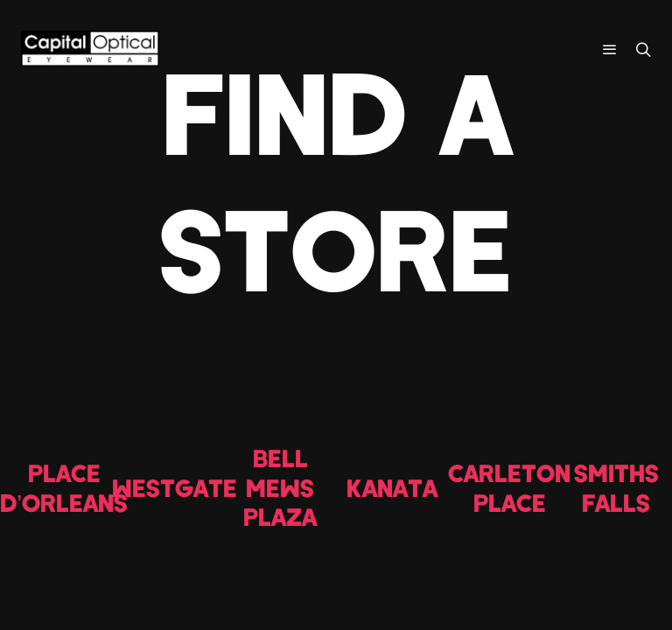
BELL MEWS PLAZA (280, 487)
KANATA (392, 487)
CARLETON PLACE (509, 487)
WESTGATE (175, 487)
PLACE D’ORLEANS (64, 487)
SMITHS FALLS (616, 487)
